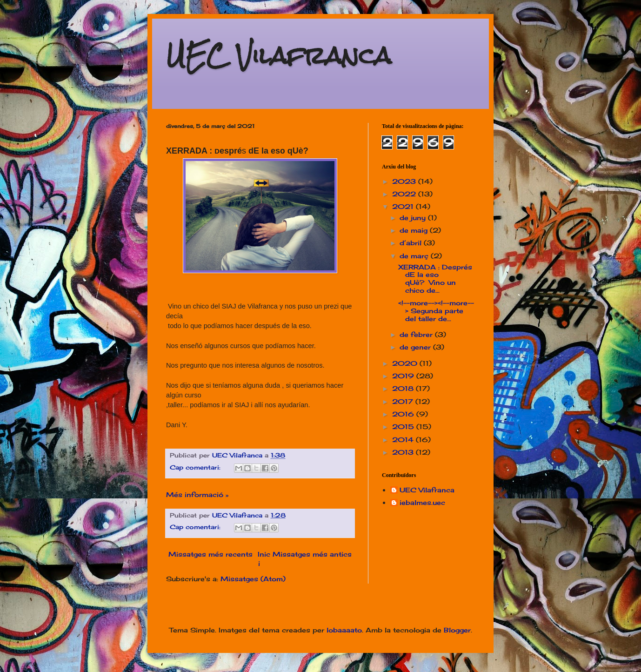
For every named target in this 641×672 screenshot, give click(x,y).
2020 (406, 363)
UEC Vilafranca (279, 56)
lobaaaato (344, 630)
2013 (404, 452)
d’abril (412, 243)
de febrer (417, 334)
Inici (264, 559)
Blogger (457, 630)
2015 (404, 427)
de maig (415, 230)
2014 (404, 440)
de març (415, 256)
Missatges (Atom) (253, 579)
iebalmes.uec (422, 503)
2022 (405, 194)
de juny (414, 218)
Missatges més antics (312, 554)
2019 (404, 376)
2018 (404, 388)
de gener (416, 347)
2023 (405, 181)
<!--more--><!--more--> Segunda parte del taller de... (436, 311)
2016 (404, 414)
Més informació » (197, 494)
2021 (404, 206)
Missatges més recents (210, 554)
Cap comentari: (196, 467)
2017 (404, 401)
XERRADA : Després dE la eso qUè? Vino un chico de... (435, 279)
